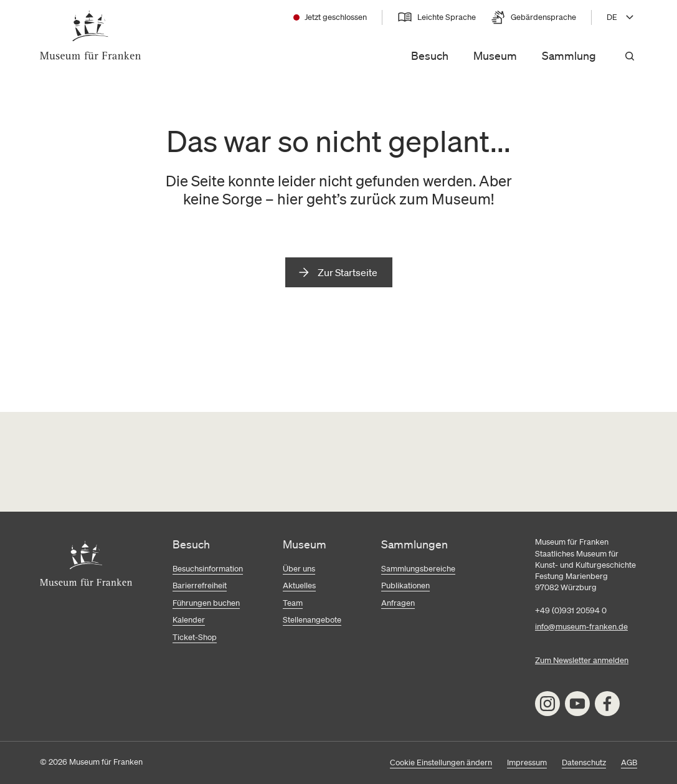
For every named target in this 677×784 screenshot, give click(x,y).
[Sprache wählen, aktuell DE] (622, 17)
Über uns (299, 569)
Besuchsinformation (208, 569)
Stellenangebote (312, 620)
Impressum (527, 762)
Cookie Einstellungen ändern (441, 762)
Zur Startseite (348, 272)
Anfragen (398, 603)
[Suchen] (630, 56)
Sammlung (569, 55)
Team (293, 603)
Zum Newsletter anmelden (582, 660)
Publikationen (405, 586)
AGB (629, 762)
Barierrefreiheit (200, 586)
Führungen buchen (206, 603)
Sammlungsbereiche (418, 569)
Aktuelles (299, 586)
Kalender (189, 620)
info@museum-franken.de (581, 627)
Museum (495, 55)
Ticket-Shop (195, 637)
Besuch (430, 55)
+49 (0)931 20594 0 (571, 610)
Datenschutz (584, 762)
